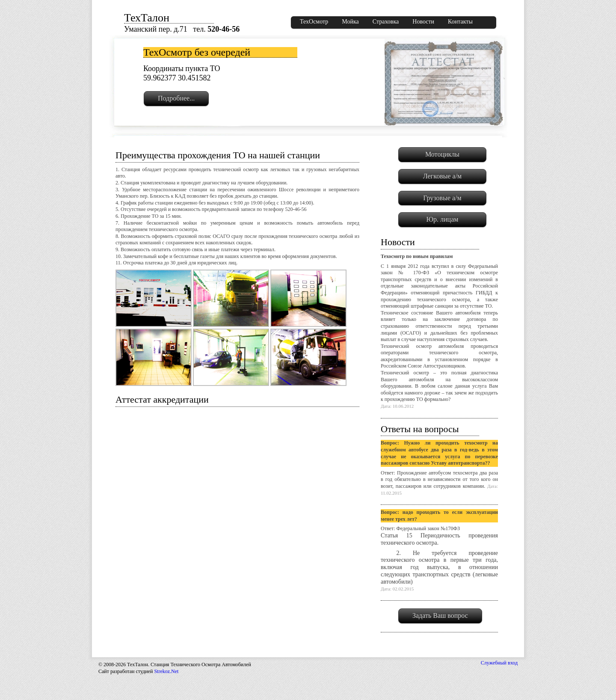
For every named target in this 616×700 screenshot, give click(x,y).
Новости (423, 22)
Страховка (386, 22)
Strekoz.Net (166, 671)
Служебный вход (499, 663)
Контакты (460, 22)
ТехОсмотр (314, 22)
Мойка (350, 22)
